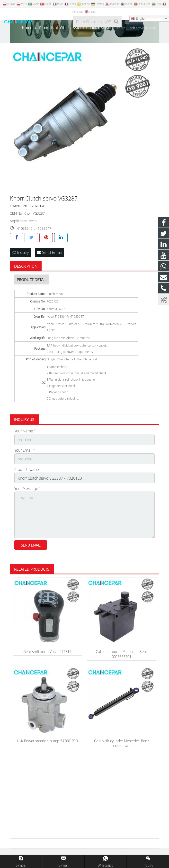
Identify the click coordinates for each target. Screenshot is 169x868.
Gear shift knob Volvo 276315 (47, 651)
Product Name (27, 469)
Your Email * (25, 450)
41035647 (44, 228)
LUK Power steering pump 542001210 (47, 741)
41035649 (25, 228)
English (138, 19)
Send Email (49, 252)
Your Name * (25, 431)
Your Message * (27, 488)
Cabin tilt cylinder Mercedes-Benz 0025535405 (122, 743)
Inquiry (21, 252)
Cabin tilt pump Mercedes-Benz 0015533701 (122, 654)
